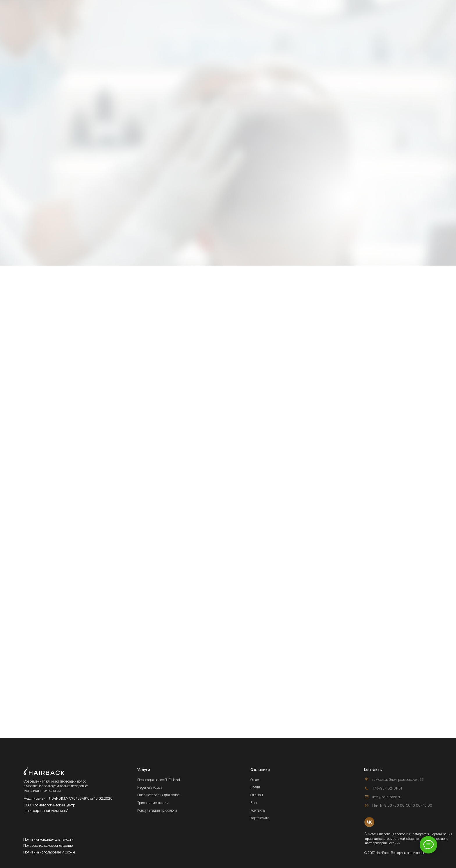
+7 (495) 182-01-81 (387, 788)
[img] (369, 822)
